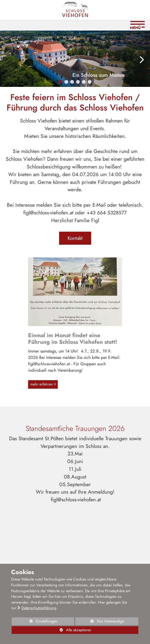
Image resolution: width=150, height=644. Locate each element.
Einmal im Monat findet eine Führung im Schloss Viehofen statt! (73, 339)
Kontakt (75, 238)
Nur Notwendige (100, 622)
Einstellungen (34, 622)
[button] (60, 82)
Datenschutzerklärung (39, 608)
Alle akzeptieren (51, 630)
